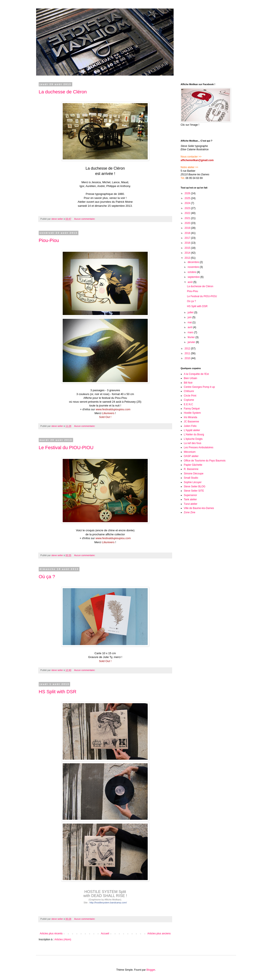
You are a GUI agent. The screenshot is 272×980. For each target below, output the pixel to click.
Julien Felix (190, 426)
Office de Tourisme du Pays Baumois (205, 461)
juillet (191, 312)
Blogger (151, 970)
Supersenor (190, 495)
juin (190, 317)
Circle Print (190, 396)
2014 (188, 253)
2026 (188, 193)
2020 (188, 223)
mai (190, 322)
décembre (194, 262)
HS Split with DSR (57, 692)
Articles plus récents (51, 934)
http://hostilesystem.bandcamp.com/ (108, 903)
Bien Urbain (191, 378)
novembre (194, 267)
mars (191, 332)
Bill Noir (188, 383)
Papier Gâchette (193, 465)
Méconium (190, 452)
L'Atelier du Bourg (194, 434)
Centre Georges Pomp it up (199, 387)
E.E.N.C (188, 404)
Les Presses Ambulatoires (199, 447)
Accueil (105, 934)
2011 (188, 353)
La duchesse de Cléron (63, 92)
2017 (188, 238)
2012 (188, 349)
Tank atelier (190, 499)
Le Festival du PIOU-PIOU (66, 448)
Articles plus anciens (159, 934)
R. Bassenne (191, 469)
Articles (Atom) (63, 939)
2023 (188, 208)
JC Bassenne (191, 422)
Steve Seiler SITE (194, 491)
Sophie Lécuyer (193, 482)
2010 (188, 358)
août (191, 282)
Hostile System (192, 413)
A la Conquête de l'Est (196, 374)
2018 (188, 233)
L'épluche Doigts (193, 439)
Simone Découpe (194, 474)
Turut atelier (191, 504)
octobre (192, 272)
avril (190, 327)
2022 (188, 213)
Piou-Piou (49, 240)
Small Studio (191, 478)
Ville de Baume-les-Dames (199, 508)
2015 (188, 248)
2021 (188, 218)
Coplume (189, 400)
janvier (192, 342)
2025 (188, 198)
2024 (188, 203)
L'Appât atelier (192, 430)
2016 (188, 243)
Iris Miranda (191, 417)
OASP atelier (191, 456)
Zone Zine (190, 512)
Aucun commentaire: (85, 219)
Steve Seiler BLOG (195, 486)
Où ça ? (47, 577)
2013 (188, 258)
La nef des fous (193, 443)
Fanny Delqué (192, 409)
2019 (188, 228)
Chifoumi (189, 391)
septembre (194, 277)
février (192, 337)
